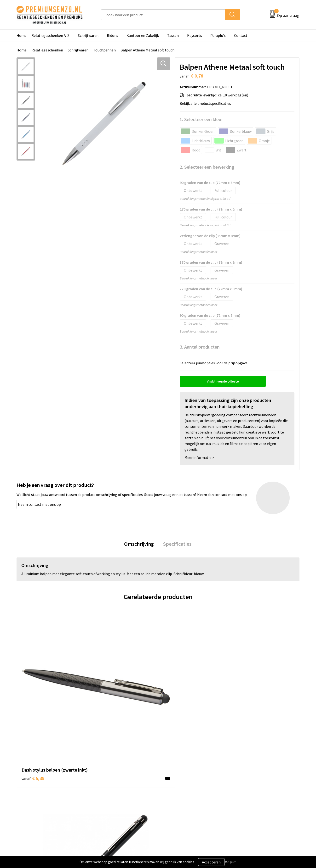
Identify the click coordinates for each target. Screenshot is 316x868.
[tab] (140, 544)
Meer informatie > (199, 457)
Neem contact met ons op (39, 504)
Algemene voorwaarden (253, 770)
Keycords (195, 35)
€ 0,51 (104, 691)
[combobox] (163, 15)
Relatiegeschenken (47, 50)
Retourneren (174, 800)
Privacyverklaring (248, 785)
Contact (241, 35)
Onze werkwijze (177, 785)
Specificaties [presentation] (176, 544)
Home (22, 35)
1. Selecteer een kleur (201, 119)
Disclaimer (243, 792)
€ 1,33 (175, 691)
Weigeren (231, 862)
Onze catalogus (107, 778)
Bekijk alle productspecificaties (207, 103)
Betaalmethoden (178, 792)
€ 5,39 (33, 698)
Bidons (112, 35)
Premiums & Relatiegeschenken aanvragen (120, 796)
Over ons (101, 770)
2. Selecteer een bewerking (207, 167)
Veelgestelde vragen (111, 785)
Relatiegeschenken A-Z (50, 35)
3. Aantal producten (200, 347)
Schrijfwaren (88, 35)
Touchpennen (104, 50)
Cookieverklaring (248, 778)
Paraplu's (218, 35)
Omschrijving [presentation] (140, 544)
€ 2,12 (245, 691)
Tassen (173, 35)
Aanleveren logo (177, 778)
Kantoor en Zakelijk (143, 35)
